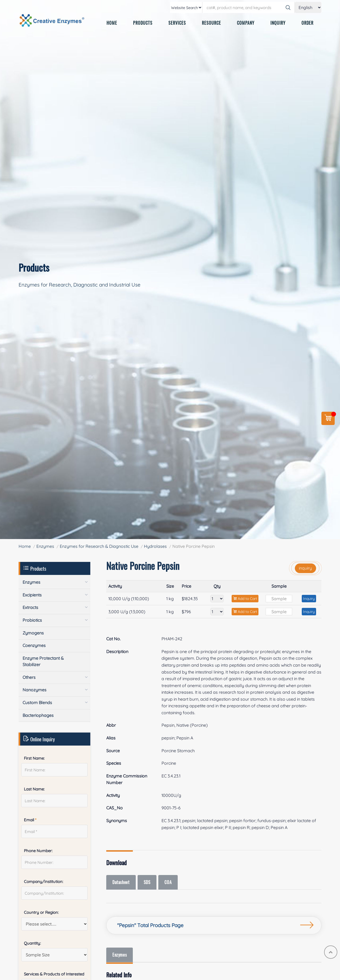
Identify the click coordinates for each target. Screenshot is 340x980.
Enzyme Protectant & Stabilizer (43, 661)
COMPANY (246, 23)
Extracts (30, 607)
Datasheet (121, 882)
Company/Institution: (44, 882)
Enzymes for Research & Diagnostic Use (99, 546)
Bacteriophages (38, 715)
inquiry (305, 568)
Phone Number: (38, 851)
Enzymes (45, 546)
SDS (148, 882)
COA (169, 882)
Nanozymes (35, 690)
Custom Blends (37, 703)
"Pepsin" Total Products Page (150, 925)
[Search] (288, 7)
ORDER (307, 23)
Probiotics (32, 620)
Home (25, 546)
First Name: (34, 758)
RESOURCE (211, 23)
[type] (186, 7)
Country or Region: (41, 912)
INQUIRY (278, 23)
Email (30, 820)
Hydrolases (155, 546)
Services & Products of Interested (54, 974)
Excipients (32, 595)
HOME (112, 23)
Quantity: (32, 943)
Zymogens (33, 633)
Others (29, 677)
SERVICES (177, 23)
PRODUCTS (143, 23)
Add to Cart (245, 599)
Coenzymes (34, 645)
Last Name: (34, 789)
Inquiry (309, 599)
